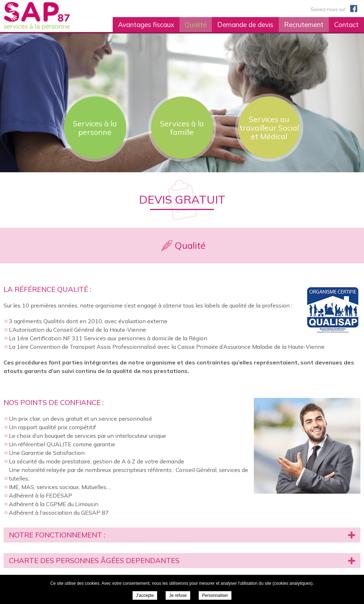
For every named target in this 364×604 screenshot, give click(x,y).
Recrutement (304, 25)
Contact (346, 25)
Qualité (196, 25)
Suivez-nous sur (334, 9)
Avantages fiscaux (146, 25)
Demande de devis (245, 25)
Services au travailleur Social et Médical (269, 128)
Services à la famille (182, 128)
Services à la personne (95, 128)
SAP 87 (54, 16)
